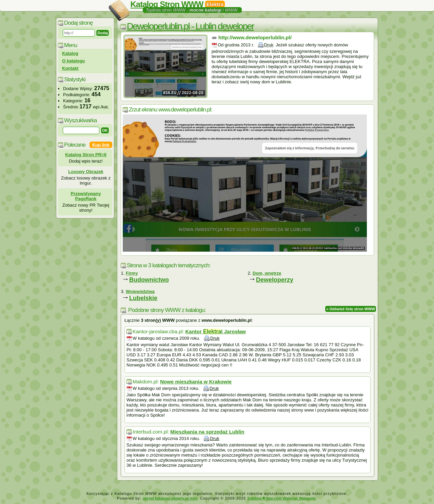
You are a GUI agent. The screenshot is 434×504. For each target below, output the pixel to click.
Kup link (101, 145)
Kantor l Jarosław (215, 331)
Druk (269, 45)
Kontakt (70, 68)
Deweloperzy (275, 280)
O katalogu (73, 61)
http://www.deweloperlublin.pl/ (255, 37)
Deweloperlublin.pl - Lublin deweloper (190, 26)
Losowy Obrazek (86, 172)
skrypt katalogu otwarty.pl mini (170, 498)
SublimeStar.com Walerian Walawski (281, 498)
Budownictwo (149, 280)
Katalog (70, 53)
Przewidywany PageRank (86, 196)
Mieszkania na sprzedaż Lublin (207, 432)
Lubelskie (143, 298)
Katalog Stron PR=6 (86, 155)
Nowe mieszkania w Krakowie (196, 382)
